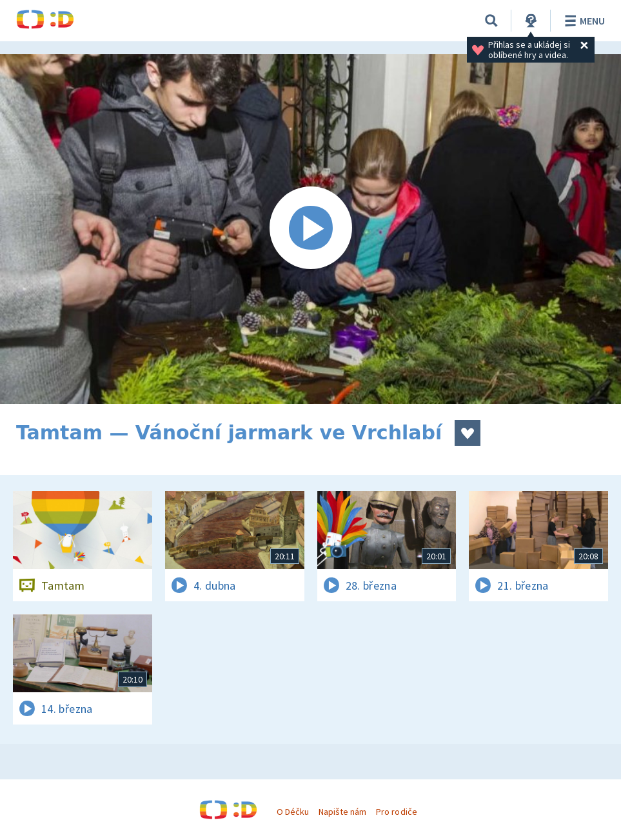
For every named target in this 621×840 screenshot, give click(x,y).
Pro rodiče (396, 812)
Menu (583, 21)
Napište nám (342, 812)
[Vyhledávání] (491, 21)
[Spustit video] (310, 229)
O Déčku (293, 812)
